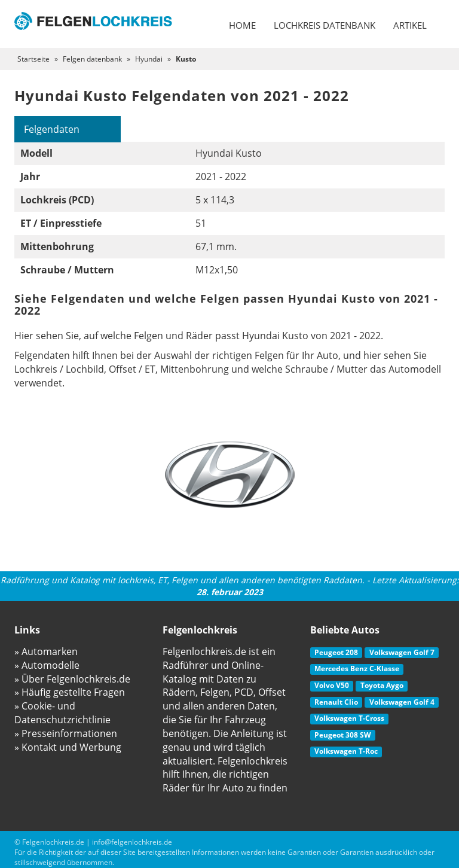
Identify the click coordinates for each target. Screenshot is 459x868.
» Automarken (46, 651)
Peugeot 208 (336, 652)
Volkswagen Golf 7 (402, 652)
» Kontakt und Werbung (68, 747)
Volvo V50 (332, 685)
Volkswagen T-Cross (349, 718)
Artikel (410, 25)
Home (242, 25)
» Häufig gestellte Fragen (70, 692)
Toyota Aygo (382, 685)
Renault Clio (336, 702)
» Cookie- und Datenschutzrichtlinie (62, 713)
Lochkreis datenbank (325, 25)
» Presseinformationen (66, 733)
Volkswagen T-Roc (346, 751)
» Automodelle (47, 665)
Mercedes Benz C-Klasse (357, 668)
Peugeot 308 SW (343, 735)
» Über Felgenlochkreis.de (72, 679)
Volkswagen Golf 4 (402, 702)
